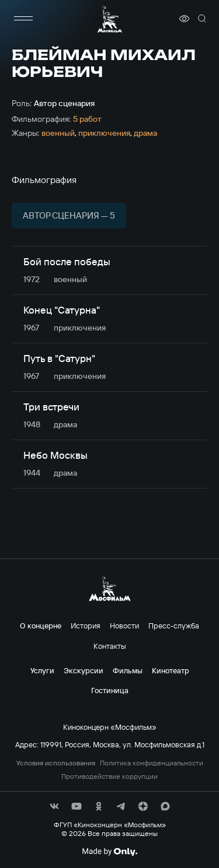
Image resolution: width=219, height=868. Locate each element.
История (86, 625)
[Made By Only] (109, 852)
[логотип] (110, 19)
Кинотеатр (171, 670)
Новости (124, 625)
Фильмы (128, 670)
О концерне (41, 625)
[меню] (23, 19)
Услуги (42, 670)
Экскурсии (84, 670)
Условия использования (56, 763)
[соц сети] (54, 806)
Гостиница (110, 690)
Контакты (110, 646)
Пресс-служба (174, 625)
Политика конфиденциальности (152, 763)
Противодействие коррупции (109, 776)
